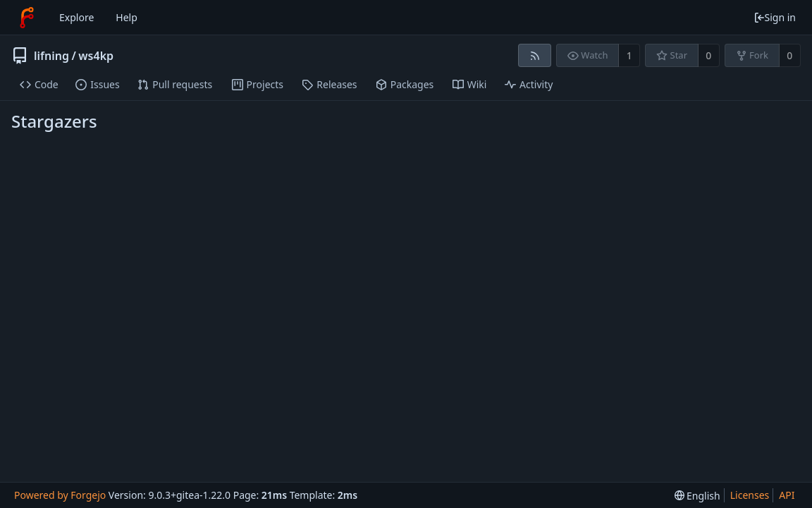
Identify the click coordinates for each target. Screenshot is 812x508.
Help (127, 17)
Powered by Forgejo (60, 495)
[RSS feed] (535, 55)
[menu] (697, 496)
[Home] (27, 18)
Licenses (750, 495)
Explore (76, 17)
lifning (51, 56)
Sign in (775, 17)
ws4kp (96, 56)
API (787, 495)
